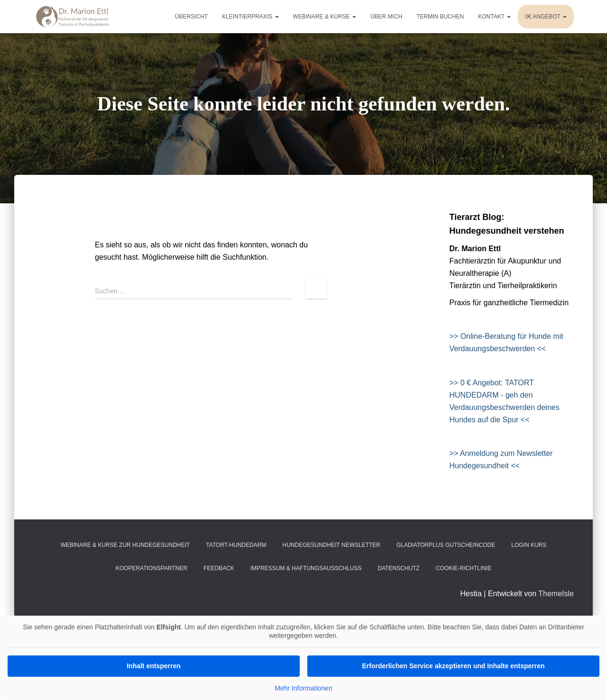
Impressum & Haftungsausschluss (306, 568)
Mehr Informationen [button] (303, 688)
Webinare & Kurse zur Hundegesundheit (125, 545)
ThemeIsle (556, 594)
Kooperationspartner (152, 568)
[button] (21, 679)
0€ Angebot (546, 17)
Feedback (219, 568)
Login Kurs (529, 545)
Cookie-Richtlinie (464, 568)
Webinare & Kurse (325, 17)
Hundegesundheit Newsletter (331, 545)
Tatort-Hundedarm (236, 545)
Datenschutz (398, 568)
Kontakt (494, 17)
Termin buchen (440, 17)
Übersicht (191, 17)
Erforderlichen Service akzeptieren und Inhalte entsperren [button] (453, 666)
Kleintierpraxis (250, 17)
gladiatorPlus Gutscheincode (446, 545)
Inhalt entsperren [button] (154, 666)
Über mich (386, 17)
